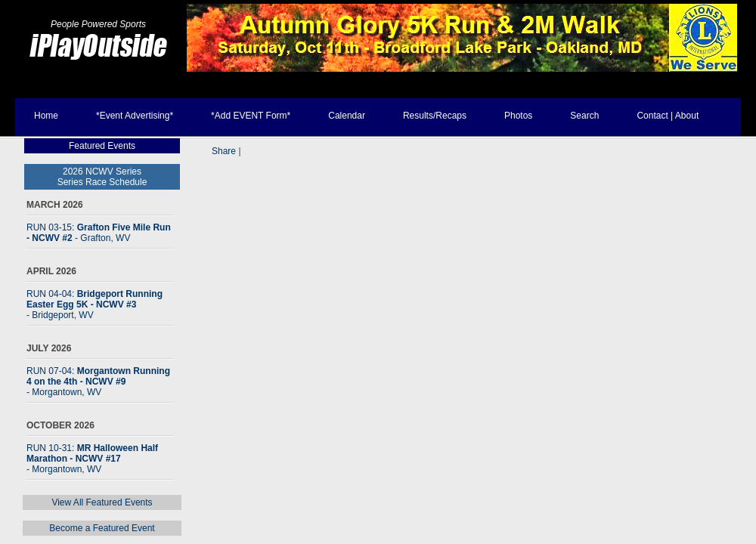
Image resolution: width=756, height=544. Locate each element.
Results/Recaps (435, 116)
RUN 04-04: (94, 304)
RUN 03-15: (99, 233)
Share (224, 151)
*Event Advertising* (135, 116)
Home (46, 116)
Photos (518, 116)
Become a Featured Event (102, 528)
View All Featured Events (102, 502)
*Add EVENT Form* (251, 116)
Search (584, 116)
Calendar (347, 116)
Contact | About (668, 116)
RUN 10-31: (92, 459)
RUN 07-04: (98, 382)
